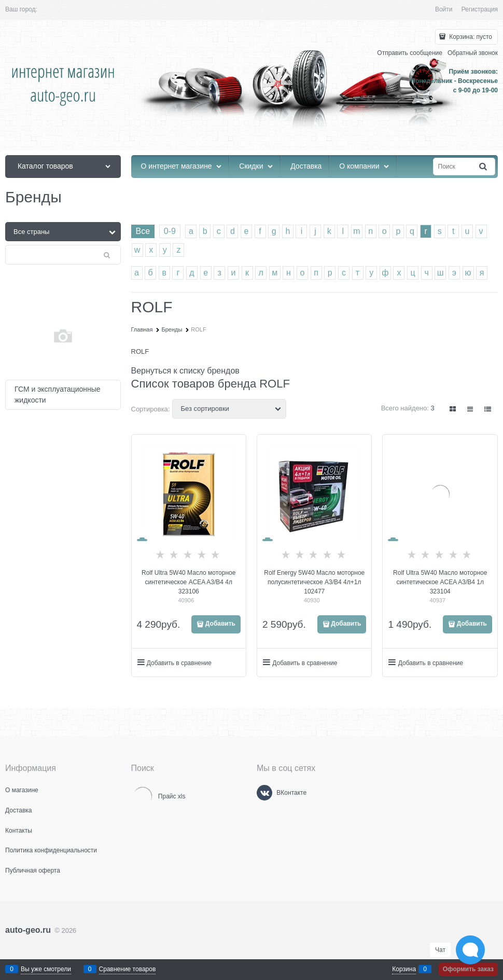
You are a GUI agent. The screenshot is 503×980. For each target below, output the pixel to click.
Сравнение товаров (128, 969)
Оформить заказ (468, 969)
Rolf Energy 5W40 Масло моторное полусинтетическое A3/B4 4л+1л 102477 (314, 582)
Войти (444, 9)
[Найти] (484, 167)
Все (143, 231)
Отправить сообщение (410, 53)
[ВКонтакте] (264, 793)
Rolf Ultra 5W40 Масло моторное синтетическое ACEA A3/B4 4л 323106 (188, 582)
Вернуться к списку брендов (185, 371)
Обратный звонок (473, 53)
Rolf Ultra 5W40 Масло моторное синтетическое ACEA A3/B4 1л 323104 (440, 582)
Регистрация (480, 9)
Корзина (404, 969)
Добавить (220, 624)
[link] (453, 409)
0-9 (170, 231)
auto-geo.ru (28, 930)
